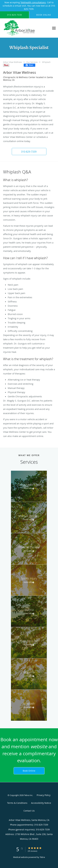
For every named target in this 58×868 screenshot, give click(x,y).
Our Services (32, 62)
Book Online (29, 771)
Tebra (42, 857)
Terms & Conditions (17, 803)
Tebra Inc (28, 795)
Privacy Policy (44, 795)
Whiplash (46, 62)
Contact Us (29, 811)
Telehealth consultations (33, 2)
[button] (29, 152)
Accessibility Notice (41, 803)
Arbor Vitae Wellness (12, 62)
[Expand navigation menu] (54, 28)
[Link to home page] (25, 28)
